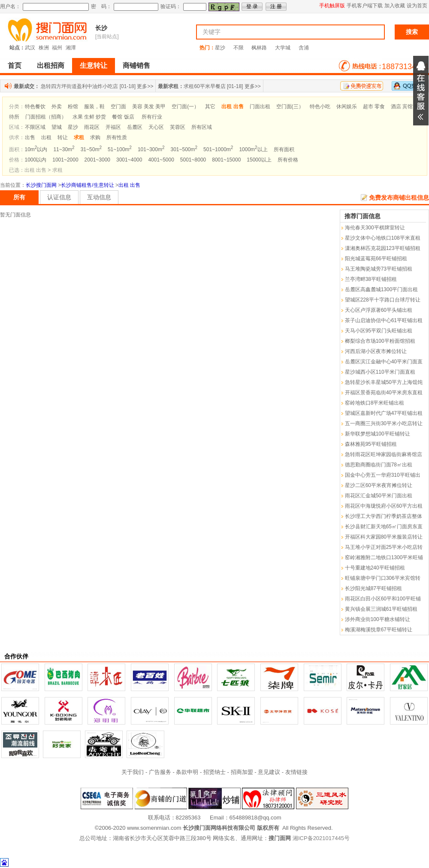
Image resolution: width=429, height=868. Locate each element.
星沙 (220, 48)
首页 (15, 65)
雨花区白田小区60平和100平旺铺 (383, 599)
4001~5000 (161, 160)
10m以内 (36, 149)
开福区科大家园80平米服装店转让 (384, 537)
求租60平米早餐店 (204, 86)
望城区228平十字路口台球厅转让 (383, 300)
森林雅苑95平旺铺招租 (371, 444)
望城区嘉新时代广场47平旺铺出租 (384, 413)
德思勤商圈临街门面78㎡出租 (379, 465)
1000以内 (36, 160)
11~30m (64, 149)
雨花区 (92, 127)
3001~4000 (129, 160)
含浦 (304, 48)
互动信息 (99, 197)
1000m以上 (253, 149)
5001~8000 (193, 160)
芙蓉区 (178, 127)
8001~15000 (226, 160)
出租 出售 (129, 185)
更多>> (145, 86)
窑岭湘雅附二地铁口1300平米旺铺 (384, 557)
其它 (210, 107)
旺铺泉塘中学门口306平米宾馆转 (383, 578)
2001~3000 (97, 160)
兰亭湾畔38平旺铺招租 (371, 279)
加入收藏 (395, 6)
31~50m (91, 149)
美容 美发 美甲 (149, 107)
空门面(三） (290, 107)
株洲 (44, 48)
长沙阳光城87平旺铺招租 (373, 588)
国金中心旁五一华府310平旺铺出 (383, 475)
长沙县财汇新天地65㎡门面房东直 (384, 527)
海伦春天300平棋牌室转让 (375, 228)
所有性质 (117, 137)
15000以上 (259, 160)
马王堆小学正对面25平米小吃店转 (384, 547)
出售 (30, 137)
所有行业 (152, 117)
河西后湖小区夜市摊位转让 (376, 351)
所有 (19, 197)
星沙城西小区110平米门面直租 (380, 372)
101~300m (151, 149)
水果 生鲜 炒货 (89, 117)
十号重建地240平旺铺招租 (375, 568)
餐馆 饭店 (123, 117)
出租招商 (51, 65)
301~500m (184, 149)
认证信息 (59, 197)
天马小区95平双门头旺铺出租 (379, 331)
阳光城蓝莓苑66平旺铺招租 (376, 259)
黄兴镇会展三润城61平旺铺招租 (381, 609)
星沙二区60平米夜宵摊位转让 (379, 485)
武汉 (30, 48)
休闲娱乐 (347, 107)
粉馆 (73, 107)
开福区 (113, 127)
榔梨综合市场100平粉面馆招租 (380, 341)
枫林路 (259, 48)
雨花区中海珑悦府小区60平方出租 (384, 506)
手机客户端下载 (365, 6)
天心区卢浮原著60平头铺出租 (379, 310)
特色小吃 (320, 107)
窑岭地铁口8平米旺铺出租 (375, 403)
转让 (63, 137)
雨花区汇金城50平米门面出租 (379, 496)
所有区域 (202, 127)
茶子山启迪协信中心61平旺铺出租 (384, 320)
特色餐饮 (35, 107)
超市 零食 (374, 107)
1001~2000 (65, 160)
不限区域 (35, 127)
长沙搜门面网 (41, 185)
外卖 (57, 107)
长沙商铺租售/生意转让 (87, 185)
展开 (421, 91)
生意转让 (94, 65)
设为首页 (417, 6)
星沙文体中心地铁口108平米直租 (383, 238)
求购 (95, 137)
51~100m (120, 149)
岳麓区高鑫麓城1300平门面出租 (382, 289)
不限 (239, 48)
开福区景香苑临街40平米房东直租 (384, 393)
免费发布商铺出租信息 (399, 198)
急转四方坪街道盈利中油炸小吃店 (79, 86)
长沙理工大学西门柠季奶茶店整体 (384, 516)
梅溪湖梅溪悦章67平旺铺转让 (379, 630)
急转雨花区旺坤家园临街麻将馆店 (384, 454)
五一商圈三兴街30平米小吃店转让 (384, 423)
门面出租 (260, 107)
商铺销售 (136, 65)
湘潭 (71, 48)
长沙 (101, 28)
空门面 (118, 107)
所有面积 (284, 149)
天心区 (156, 127)
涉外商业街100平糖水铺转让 (378, 619)
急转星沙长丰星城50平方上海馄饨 (384, 382)
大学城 (283, 48)
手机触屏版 (332, 6)
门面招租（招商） (46, 117)
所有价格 (288, 160)
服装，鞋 (94, 107)
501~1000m (218, 149)
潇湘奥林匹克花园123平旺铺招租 (383, 248)
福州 (57, 48)
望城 (57, 127)
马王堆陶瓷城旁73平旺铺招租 (379, 269)
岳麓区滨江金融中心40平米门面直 (384, 362)
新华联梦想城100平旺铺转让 (378, 434)
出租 (46, 137)
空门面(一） (185, 107)
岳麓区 (135, 127)
